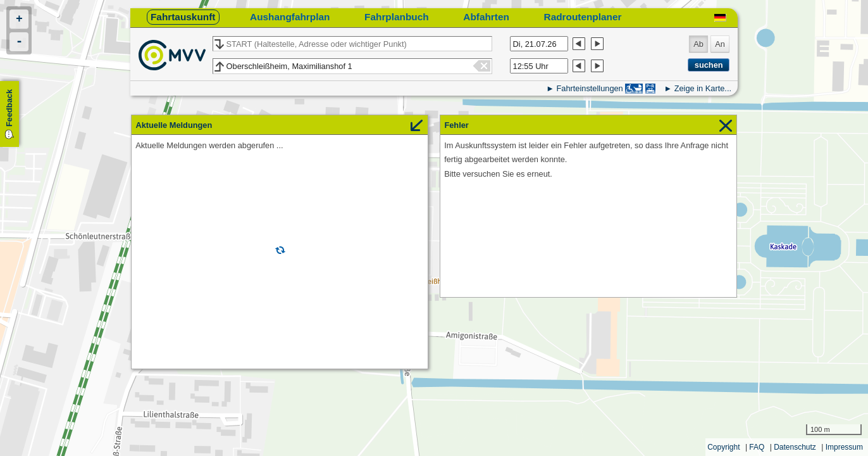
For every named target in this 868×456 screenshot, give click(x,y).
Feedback (9, 108)
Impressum (844, 447)
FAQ (757, 447)
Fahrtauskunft (183, 17)
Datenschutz (795, 447)
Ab (698, 44)
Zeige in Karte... (703, 88)
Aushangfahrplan (290, 17)
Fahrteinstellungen (589, 88)
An (720, 44)
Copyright (723, 447)
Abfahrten (486, 17)
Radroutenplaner (583, 17)
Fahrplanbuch (397, 17)
